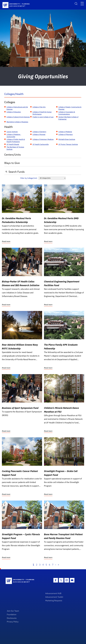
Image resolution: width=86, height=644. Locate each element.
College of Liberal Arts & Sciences (18, 117)
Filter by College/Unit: (29, 178)
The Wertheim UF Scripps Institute (15, 148)
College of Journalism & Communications (67, 113)
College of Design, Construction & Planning (70, 108)
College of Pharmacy (66, 134)
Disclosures (12, 618)
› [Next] (56, 565)
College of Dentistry (39, 132)
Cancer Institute (12, 132)
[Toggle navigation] (82, 3)
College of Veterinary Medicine (43, 139)
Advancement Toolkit (54, 597)
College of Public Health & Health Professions (16, 141)
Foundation (12, 614)
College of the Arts (39, 107)
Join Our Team (13, 611)
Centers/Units (13, 155)
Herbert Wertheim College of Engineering (68, 118)
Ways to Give (12, 163)
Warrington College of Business (17, 122)
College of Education (14, 112)
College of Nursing (39, 134)
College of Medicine (65, 132)
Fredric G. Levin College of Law (43, 117)
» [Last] (58, 565)
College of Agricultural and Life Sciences (17, 108)
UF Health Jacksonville (41, 144)
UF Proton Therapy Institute (68, 144)
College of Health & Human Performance (42, 113)
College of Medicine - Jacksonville (14, 136)
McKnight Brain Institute (67, 139)
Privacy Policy (13, 622)
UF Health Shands (13, 144)
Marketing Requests (54, 601)
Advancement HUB (53, 593)
